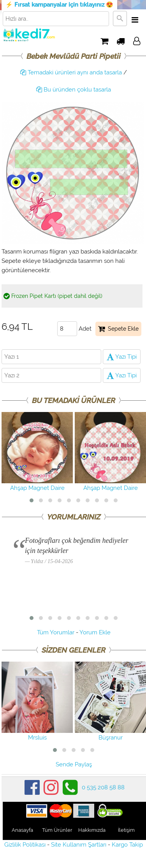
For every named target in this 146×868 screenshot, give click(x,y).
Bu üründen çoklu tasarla (74, 90)
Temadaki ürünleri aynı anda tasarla (71, 72)
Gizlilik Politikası (25, 845)
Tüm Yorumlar (56, 632)
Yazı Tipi (122, 357)
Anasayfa (22, 830)
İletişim (126, 830)
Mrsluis (37, 701)
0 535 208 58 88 (103, 787)
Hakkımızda (92, 830)
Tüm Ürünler (57, 830)
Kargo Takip (127, 845)
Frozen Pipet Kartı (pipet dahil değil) (53, 296)
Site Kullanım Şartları (79, 845)
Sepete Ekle (118, 329)
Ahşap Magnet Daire (37, 452)
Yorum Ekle (95, 632)
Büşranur (110, 701)
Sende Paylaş (74, 764)
